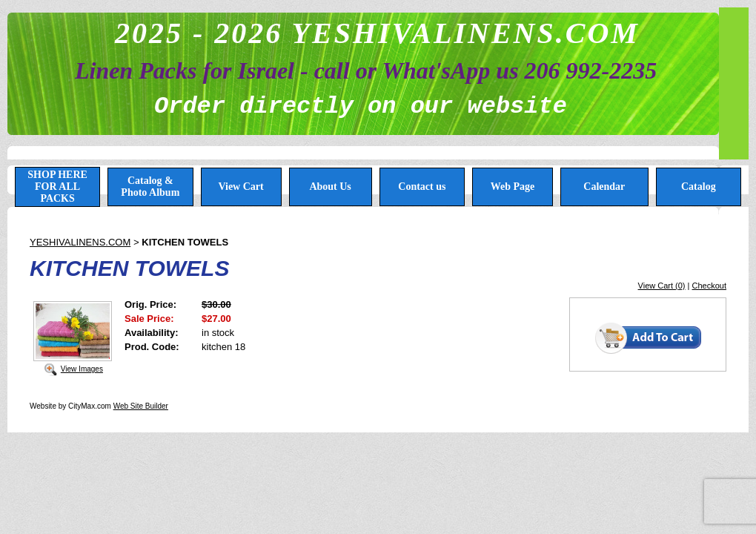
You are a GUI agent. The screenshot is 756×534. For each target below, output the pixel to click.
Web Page (513, 187)
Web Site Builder (141, 406)
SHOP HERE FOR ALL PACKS (57, 187)
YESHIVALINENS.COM (80, 242)
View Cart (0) (662, 286)
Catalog (699, 187)
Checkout (709, 286)
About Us (330, 187)
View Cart (241, 187)
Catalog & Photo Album (150, 187)
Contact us (422, 187)
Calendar (604, 187)
